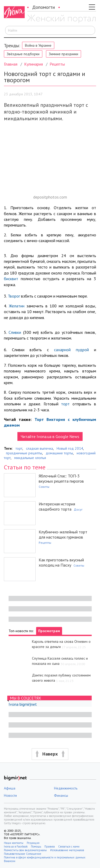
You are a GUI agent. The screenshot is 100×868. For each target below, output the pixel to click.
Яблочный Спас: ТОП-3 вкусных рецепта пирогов (61, 478)
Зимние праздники (64, 54)
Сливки (15, 332)
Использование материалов (67, 850)
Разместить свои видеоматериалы (25, 850)
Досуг (78, 509)
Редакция (33, 843)
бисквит (11, 279)
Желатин (17, 306)
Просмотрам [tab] (49, 631)
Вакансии (10, 861)
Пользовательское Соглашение (23, 854)
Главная (11, 64)
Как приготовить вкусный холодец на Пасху (61, 562)
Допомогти (44, 7)
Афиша (10, 788)
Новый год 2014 (70, 448)
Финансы (61, 795)
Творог (14, 296)
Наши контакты (14, 843)
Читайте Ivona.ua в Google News (50, 436)
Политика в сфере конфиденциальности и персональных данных (45, 857)
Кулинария (34, 64)
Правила (50, 846)
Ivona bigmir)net (23, 704)
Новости (10, 795)
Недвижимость (66, 788)
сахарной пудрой (71, 350)
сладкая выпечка (39, 448)
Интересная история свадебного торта (57, 506)
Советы (44, 487)
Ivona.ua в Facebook (16, 846)
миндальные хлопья (30, 458)
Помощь (36, 846)
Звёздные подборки (23, 54)
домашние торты (59, 453)
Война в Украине (38, 45)
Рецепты (57, 64)
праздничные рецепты (24, 453)
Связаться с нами (69, 846)
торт (65, 404)
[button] (50, 754)
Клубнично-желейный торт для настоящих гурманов (63, 534)
